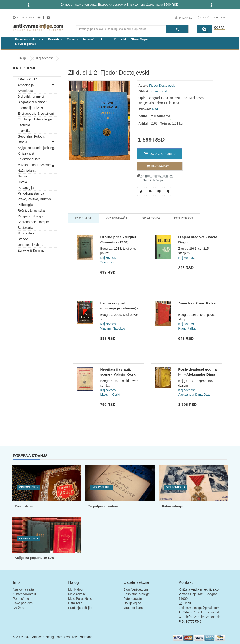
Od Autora (151, 218)
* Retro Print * (28, 79)
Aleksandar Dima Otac (194, 395)
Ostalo (22, 182)
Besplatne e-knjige (137, 594)
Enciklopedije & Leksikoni (36, 114)
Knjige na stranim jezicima (36, 148)
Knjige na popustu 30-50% (34, 558)
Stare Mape (139, 39)
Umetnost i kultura (31, 245)
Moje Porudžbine (80, 599)
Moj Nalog (75, 589)
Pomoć (205, 18)
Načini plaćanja (152, 180)
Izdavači (89, 39)
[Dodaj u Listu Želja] (141, 192)
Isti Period (184, 218)
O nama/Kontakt (25, 594)
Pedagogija (26, 188)
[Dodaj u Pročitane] (168, 192)
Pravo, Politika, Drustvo (34, 199)
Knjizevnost (44, 58)
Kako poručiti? (23, 603)
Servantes (107, 262)
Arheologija (26, 85)
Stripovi (23, 239)
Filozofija (24, 131)
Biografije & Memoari (33, 102)
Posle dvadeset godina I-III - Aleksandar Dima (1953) (197, 374)
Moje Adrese (77, 594)
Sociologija (26, 228)
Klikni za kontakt (209, 612)
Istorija (22, 142)
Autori (105, 39)
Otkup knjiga (132, 603)
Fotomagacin (133, 599)
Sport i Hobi (26, 233)
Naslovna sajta (23, 589)
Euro (220, 18)
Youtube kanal (134, 608)
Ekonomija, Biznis (30, 108)
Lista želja (75, 603)
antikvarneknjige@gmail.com (199, 608)
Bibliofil (120, 39)
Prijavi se (186, 18)
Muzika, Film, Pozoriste (34, 165)
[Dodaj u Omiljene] (159, 192)
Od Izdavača (117, 218)
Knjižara (19, 608)
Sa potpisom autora (103, 506)
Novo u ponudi (26, 44)
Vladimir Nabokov (113, 328)
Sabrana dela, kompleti (34, 222)
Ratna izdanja (172, 506)
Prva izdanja (24, 506)
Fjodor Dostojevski (162, 86)
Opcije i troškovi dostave (157, 176)
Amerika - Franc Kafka (197, 303)
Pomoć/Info (21, 599)
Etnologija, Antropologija (35, 119)
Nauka (22, 176)
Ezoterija (24, 125)
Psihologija (26, 205)
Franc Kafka (187, 328)
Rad (155, 109)
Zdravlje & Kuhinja (31, 250)
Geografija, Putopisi (32, 136)
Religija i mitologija (31, 216)
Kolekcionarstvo (29, 159)
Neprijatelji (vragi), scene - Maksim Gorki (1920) (118, 374)
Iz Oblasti (84, 218)
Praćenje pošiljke (80, 608)
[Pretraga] (177, 29)
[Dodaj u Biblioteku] (150, 192)
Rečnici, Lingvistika (31, 210)
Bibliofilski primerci (31, 96)
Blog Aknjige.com (136, 589)
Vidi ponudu (27, 487)
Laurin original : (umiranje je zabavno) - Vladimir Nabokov (119, 308)
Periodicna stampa (31, 193)
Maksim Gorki (110, 395)
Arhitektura (26, 91)
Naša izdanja (27, 171)
